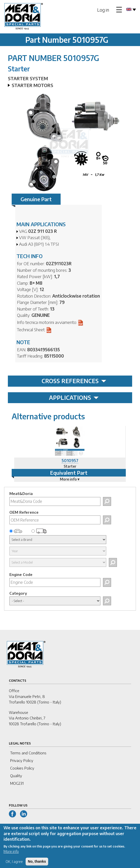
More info (11, 855)
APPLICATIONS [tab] (74, 398)
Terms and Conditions (28, 753)
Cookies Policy (22, 768)
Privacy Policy (22, 760)
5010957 (70, 461)
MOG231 (17, 783)
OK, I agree (14, 865)
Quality (16, 776)
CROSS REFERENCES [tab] (74, 381)
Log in (103, 10)
